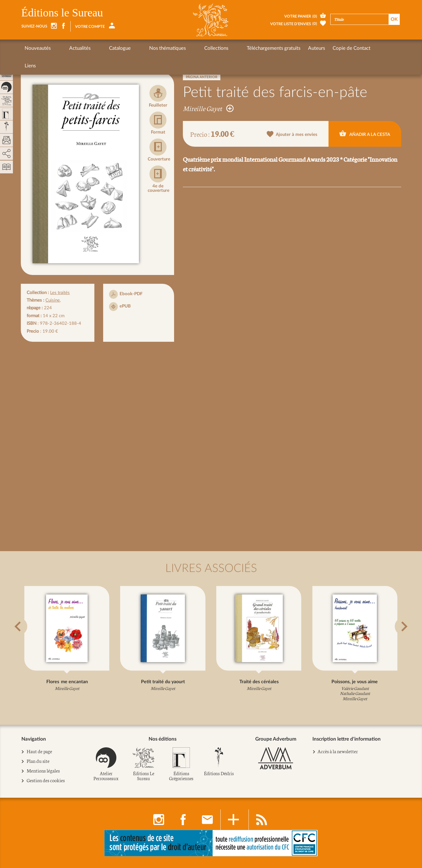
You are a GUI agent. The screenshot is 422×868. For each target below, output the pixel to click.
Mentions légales (43, 771)
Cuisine (53, 300)
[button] (29, 641)
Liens (329, 48)
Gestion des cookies (46, 781)
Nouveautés (38, 48)
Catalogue (98, 48)
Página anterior (202, 77)
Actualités (69, 48)
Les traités (60, 293)
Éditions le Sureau (62, 13)
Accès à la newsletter (338, 751)
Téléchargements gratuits (219, 48)
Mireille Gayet (208, 108)
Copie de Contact (297, 48)
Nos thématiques (135, 48)
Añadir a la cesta (365, 134)
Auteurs (262, 48)
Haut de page (40, 752)
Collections (173, 48)
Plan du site (38, 761)
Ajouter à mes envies (292, 134)
